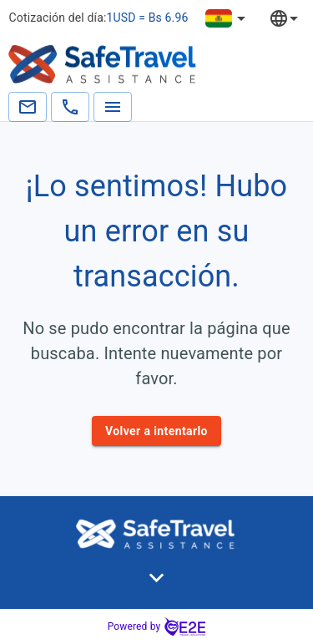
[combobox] (296, 18)
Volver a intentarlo (156, 431)
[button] (157, 578)
